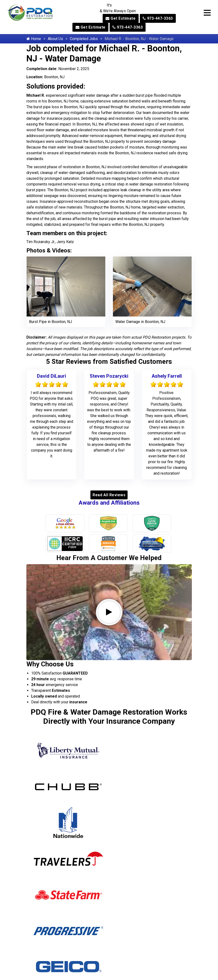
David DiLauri (51, 376)
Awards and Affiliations (109, 503)
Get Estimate (121, 18)
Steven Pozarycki (109, 376)
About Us (55, 39)
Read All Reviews (109, 495)
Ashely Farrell (167, 376)
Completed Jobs (84, 39)
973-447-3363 (158, 18)
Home (34, 39)
